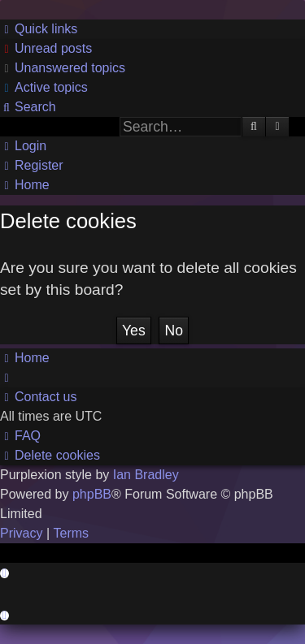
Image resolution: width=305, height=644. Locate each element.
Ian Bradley (146, 475)
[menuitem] (46, 49)
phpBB (92, 494)
